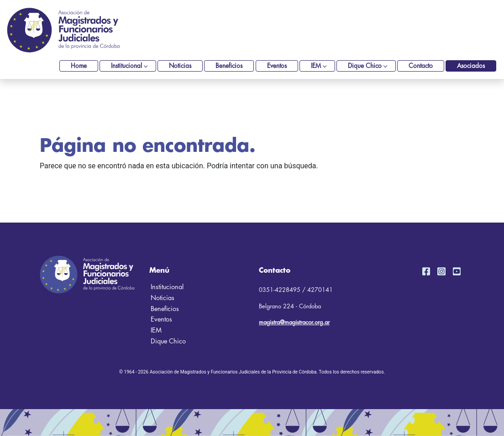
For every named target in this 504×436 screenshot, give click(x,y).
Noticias (180, 66)
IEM (316, 66)
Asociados (471, 66)
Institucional (126, 66)
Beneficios (229, 66)
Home (79, 66)
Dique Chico (365, 66)
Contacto (421, 66)
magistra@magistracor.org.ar (294, 322)
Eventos (277, 66)
